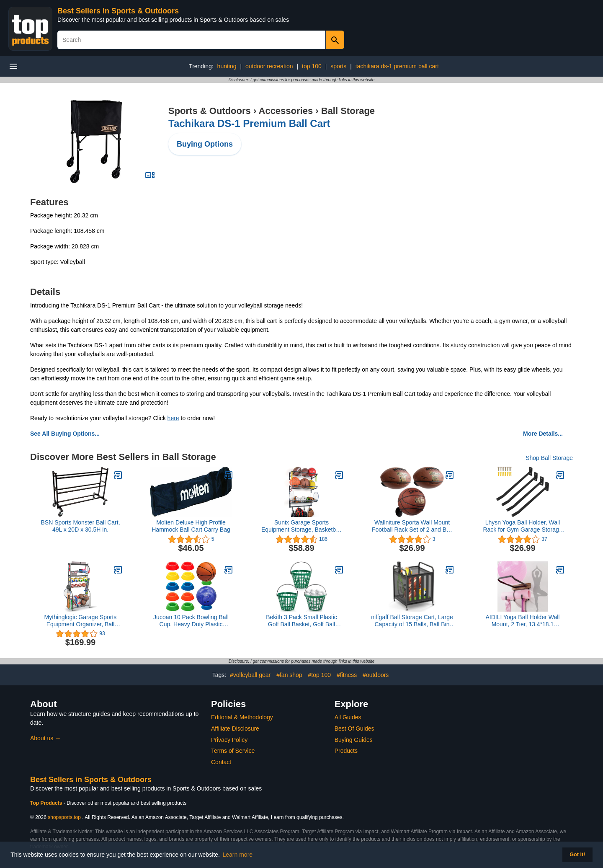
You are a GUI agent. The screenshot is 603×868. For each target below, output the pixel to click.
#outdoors (376, 675)
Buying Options (205, 144)
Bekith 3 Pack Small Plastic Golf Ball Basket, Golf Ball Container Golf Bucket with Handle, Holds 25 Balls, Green (301, 621)
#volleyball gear (250, 675)
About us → (45, 738)
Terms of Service (233, 751)
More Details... (543, 434)
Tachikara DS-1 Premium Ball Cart (249, 123)
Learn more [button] (238, 855)
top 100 (312, 66)
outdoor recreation (269, 66)
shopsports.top (64, 817)
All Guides (348, 717)
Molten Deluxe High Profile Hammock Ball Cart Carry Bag (191, 526)
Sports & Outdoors (210, 111)
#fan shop (289, 675)
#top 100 (320, 675)
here (173, 418)
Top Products (47, 803)
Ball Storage (348, 111)
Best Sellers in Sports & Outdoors (118, 11)
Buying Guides (354, 740)
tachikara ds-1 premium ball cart (397, 66)
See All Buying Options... (65, 434)
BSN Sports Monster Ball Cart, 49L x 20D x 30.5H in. (80, 526)
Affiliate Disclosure (235, 728)
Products (346, 751)
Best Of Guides (354, 728)
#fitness (347, 675)
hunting (227, 66)
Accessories (286, 111)
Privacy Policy (229, 740)
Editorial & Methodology (242, 717)
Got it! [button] (577, 855)
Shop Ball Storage (549, 458)
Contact (221, 762)
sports (338, 66)
